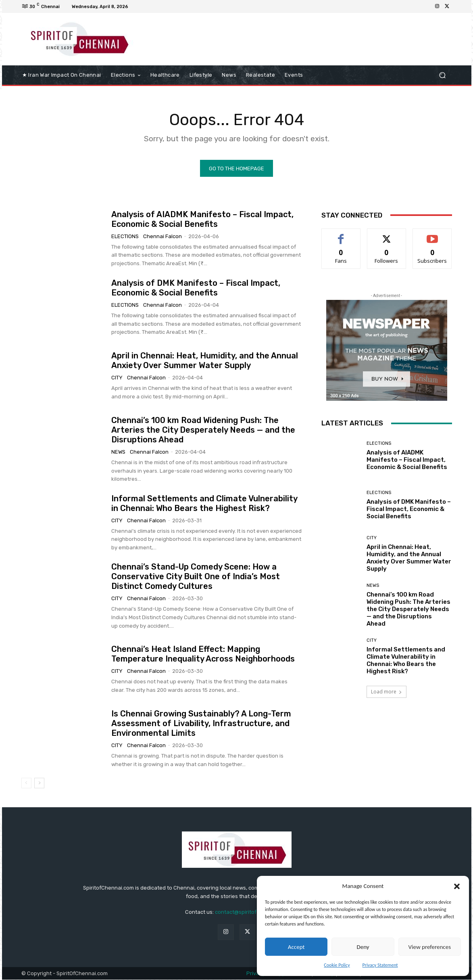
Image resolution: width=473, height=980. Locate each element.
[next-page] (39, 783)
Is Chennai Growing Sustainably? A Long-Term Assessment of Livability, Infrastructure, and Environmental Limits (201, 723)
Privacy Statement (380, 965)
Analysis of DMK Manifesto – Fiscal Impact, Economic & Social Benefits (196, 288)
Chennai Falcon (163, 236)
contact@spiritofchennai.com (252, 912)
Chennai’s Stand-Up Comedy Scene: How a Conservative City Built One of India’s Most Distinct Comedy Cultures (196, 576)
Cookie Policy (337, 965)
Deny (363, 947)
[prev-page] (26, 783)
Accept (296, 947)
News (118, 452)
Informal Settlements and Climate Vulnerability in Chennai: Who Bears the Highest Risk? (204, 503)
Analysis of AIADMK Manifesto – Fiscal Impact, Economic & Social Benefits (202, 219)
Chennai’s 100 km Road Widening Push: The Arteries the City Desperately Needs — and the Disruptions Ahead (203, 430)
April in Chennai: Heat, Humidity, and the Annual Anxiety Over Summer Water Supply (205, 360)
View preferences (430, 947)
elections (125, 236)
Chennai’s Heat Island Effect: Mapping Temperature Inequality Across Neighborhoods (203, 654)
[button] (457, 886)
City (117, 378)
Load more (387, 692)
